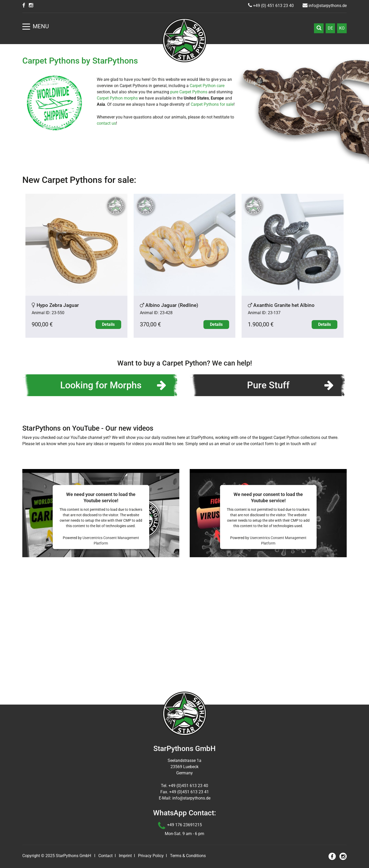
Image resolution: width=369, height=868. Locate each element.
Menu (36, 26)
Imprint (125, 856)
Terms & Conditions (188, 856)
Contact (105, 856)
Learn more (184, 113)
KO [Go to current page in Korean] (342, 28)
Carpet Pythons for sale (212, 221)
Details (108, 435)
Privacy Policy (151, 856)
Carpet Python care (207, 202)
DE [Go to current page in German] (330, 28)
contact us (106, 240)
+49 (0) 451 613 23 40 (271, 6)
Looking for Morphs (101, 496)
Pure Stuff (268, 496)
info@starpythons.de (325, 6)
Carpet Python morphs (117, 214)
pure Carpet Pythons (189, 208)
